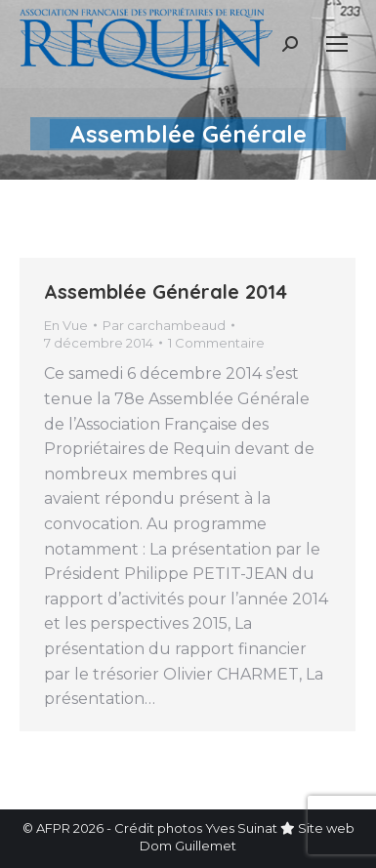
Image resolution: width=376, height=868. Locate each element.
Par (164, 325)
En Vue (66, 325)
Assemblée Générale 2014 (166, 291)
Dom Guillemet (188, 846)
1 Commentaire (216, 343)
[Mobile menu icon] (337, 44)
